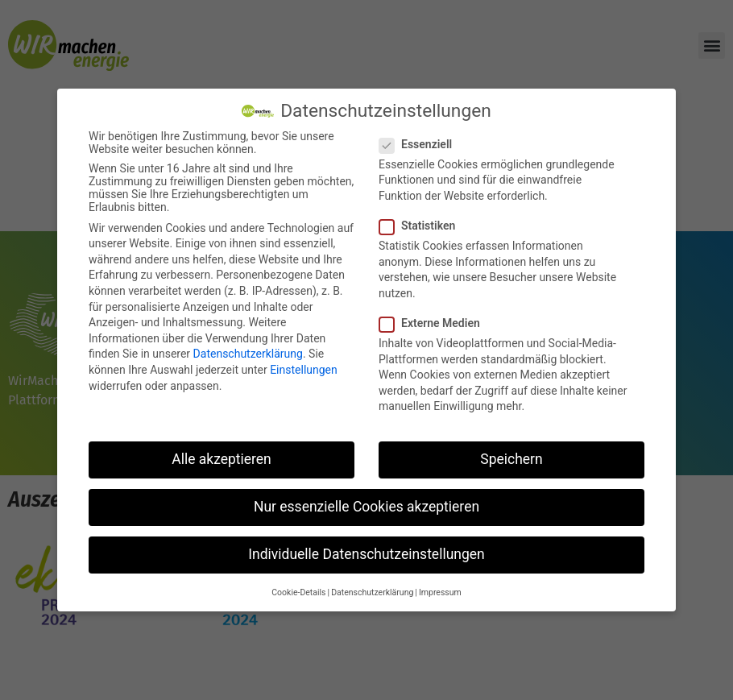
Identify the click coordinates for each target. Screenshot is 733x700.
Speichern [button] (511, 458)
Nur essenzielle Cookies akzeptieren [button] (366, 505)
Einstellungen (304, 368)
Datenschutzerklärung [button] (372, 590)
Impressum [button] (440, 590)
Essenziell (420, 142)
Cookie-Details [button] (298, 590)
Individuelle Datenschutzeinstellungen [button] (366, 553)
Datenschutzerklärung (248, 352)
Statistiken (422, 223)
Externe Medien (435, 321)
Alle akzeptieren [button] (222, 458)
